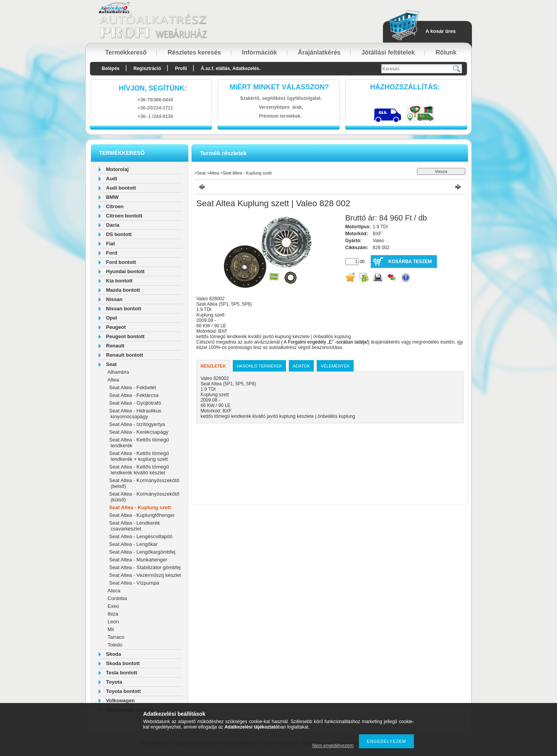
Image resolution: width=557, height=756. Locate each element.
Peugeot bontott (125, 336)
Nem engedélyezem (333, 746)
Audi (112, 179)
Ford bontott (121, 262)
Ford (112, 253)
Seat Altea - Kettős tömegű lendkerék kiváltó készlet (139, 470)
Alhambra (118, 372)
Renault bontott (125, 355)
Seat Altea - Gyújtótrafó (135, 403)
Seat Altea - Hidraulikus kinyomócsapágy (135, 414)
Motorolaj (117, 169)
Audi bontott (121, 188)
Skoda (114, 654)
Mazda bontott (123, 290)
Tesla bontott (122, 673)
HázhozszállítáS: (405, 87)
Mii (111, 629)
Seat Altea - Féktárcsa (134, 395)
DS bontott (119, 234)
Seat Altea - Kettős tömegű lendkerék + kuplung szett (139, 456)
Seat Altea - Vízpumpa (134, 583)
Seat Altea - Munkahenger (138, 560)
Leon (113, 622)
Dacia (113, 225)
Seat (111, 364)
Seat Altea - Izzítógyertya (137, 424)
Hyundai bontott (125, 271)
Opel (112, 318)
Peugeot (116, 327)
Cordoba (117, 598)
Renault (115, 346)
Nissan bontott (124, 309)
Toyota (114, 682)
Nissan (114, 299)
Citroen (115, 206)
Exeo (113, 606)
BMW (112, 197)
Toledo (115, 645)
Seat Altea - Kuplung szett (140, 507)
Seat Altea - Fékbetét (132, 387)
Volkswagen (120, 700)
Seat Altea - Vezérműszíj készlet (145, 575)
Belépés (111, 68)
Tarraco (116, 637)
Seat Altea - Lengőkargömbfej (142, 552)
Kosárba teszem (410, 262)
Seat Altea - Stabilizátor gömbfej (145, 567)
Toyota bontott (123, 691)
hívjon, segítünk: (153, 88)
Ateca (114, 591)
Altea (113, 380)
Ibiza (113, 614)
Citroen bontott (124, 216)
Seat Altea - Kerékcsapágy (139, 432)
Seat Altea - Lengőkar (133, 544)
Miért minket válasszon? (279, 87)
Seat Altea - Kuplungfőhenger (142, 515)
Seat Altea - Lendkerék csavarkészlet (135, 526)
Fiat (110, 244)
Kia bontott (119, 281)
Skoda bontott (123, 663)
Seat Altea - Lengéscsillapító (141, 536)
